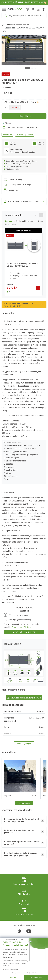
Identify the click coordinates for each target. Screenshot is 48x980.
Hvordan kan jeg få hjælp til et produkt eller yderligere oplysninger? (22, 854)
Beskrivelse (7, 135)
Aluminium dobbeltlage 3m (18, 25)
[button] (27, 68)
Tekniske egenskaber (25, 135)
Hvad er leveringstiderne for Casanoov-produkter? (22, 843)
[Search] (26, 15)
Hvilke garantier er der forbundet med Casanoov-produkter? (21, 820)
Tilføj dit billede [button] (24, 803)
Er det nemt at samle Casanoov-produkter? (19, 831)
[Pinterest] (19, 931)
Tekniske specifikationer (22, 627)
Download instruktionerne (24, 632)
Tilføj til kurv (24, 116)
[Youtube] (29, 931)
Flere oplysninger (24, 743)
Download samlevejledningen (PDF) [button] (24, 698)
